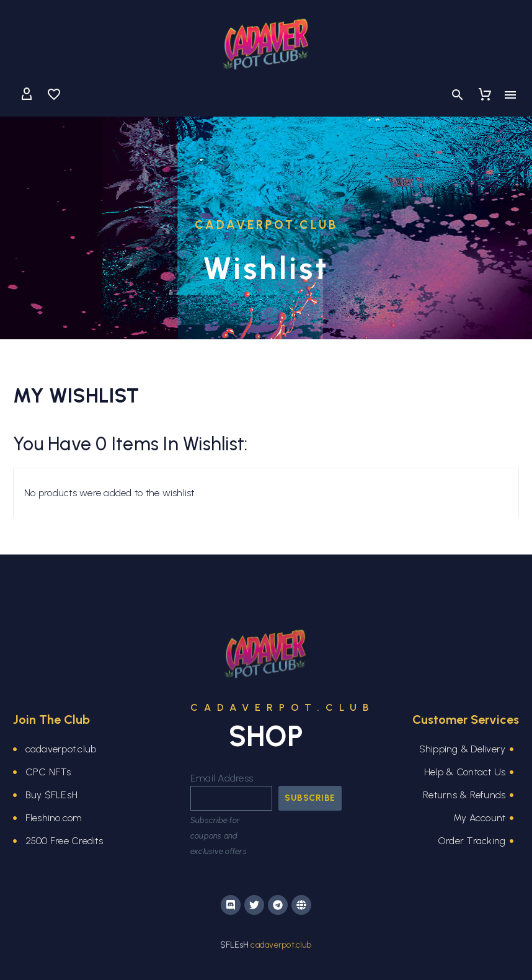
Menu (510, 95)
